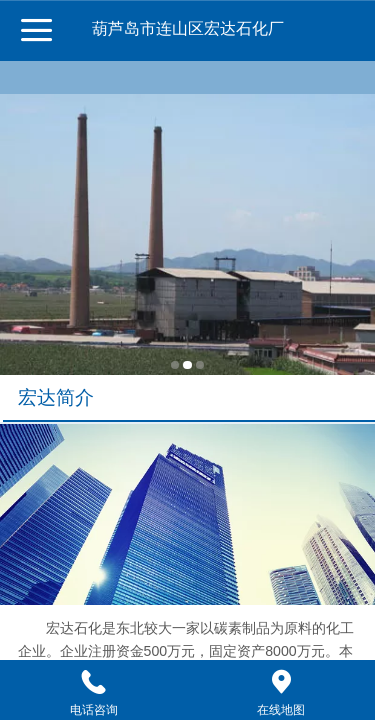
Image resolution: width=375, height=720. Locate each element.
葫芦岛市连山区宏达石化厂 (188, 28)
